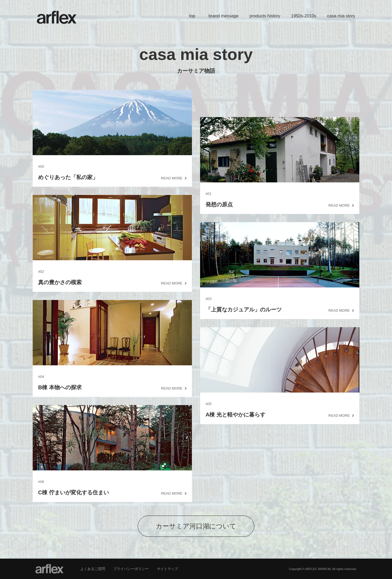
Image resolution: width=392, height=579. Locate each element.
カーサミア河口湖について (196, 526)
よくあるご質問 (93, 569)
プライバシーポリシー (131, 569)
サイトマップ (167, 569)
